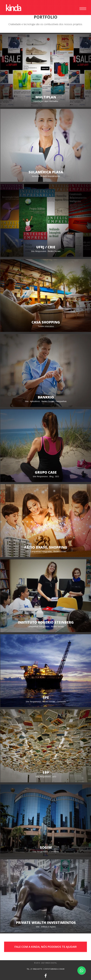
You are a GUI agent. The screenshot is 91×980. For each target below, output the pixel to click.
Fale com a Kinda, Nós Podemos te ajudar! (46, 947)
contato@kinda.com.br (54, 969)
